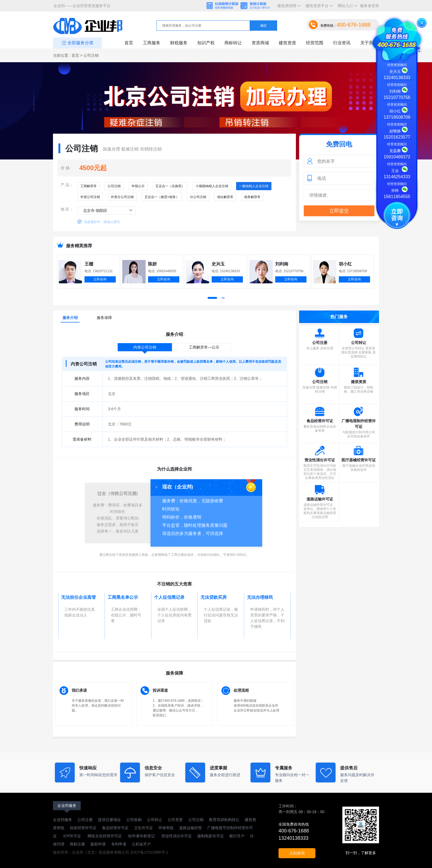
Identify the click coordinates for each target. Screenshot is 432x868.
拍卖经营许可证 (83, 828)
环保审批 (166, 828)
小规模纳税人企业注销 (212, 186)
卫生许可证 (143, 828)
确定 (264, 26)
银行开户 (237, 836)
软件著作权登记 (142, 836)
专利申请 (119, 844)
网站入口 (346, 7)
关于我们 (369, 43)
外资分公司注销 (122, 197)
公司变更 (175, 820)
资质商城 (260, 43)
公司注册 (85, 820)
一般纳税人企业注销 (254, 186)
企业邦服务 (67, 806)
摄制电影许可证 (211, 836)
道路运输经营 (190, 828)
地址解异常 (225, 197)
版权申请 (98, 844)
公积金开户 (141, 844)
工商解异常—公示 (204, 347)
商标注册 (77, 844)
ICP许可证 (72, 836)
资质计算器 (258, 6)
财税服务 (179, 43)
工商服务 (152, 43)
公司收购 (134, 820)
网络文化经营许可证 (105, 836)
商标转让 (233, 43)
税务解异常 (252, 197)
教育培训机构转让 (224, 820)
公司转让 (155, 820)
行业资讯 (342, 43)
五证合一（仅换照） (170, 186)
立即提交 (339, 211)
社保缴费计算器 (223, 6)
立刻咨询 (297, 853)
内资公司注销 (145, 347)
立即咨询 (100, 279)
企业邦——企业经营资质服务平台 (82, 6)
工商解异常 (89, 186)
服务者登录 (370, 6)
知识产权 (206, 43)
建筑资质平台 (318, 7)
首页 (129, 43)
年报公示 (138, 186)
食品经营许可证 (115, 828)
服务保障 (104, 318)
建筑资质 (287, 43)
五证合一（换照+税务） (162, 197)
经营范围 (315, 43)
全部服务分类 (80, 43)
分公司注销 (198, 197)
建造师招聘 (288, 7)
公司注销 (114, 186)
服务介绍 (70, 318)
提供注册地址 (109, 820)
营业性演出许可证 (176, 836)
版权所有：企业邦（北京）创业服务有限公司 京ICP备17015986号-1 (111, 852)
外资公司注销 (90, 197)
